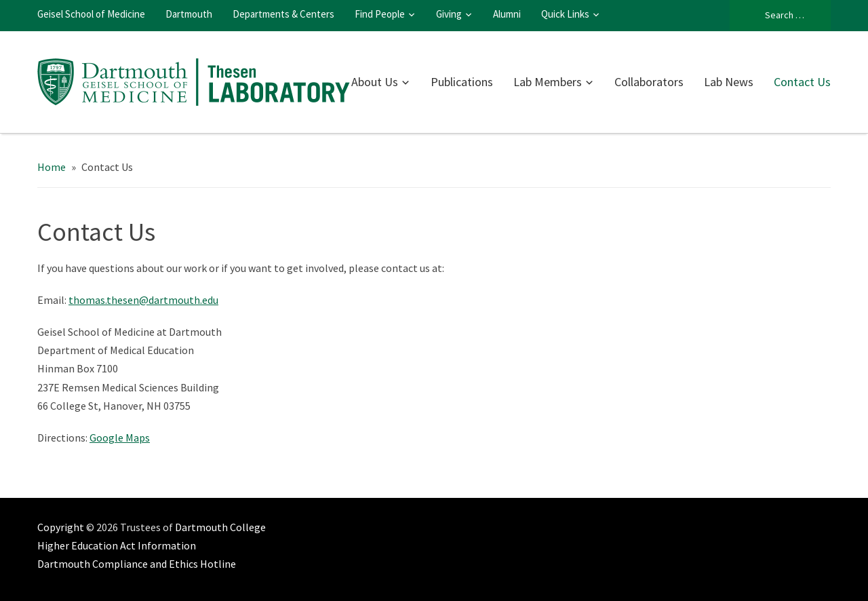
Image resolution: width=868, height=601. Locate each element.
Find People (380, 14)
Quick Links (565, 14)
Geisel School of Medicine (91, 14)
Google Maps (120, 438)
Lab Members (548, 82)
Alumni (507, 14)
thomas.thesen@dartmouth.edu (143, 300)
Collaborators (649, 82)
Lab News (729, 82)
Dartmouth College (220, 527)
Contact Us (802, 82)
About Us (375, 82)
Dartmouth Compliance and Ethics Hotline (137, 564)
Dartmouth (189, 14)
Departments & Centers (283, 14)
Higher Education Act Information (117, 545)
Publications (462, 82)
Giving (449, 14)
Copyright (61, 527)
